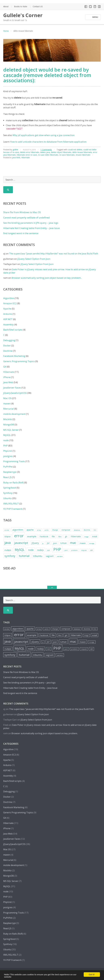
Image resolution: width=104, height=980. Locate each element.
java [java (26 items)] (8, 543)
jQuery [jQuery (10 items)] (35, 543)
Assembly (8, 324)
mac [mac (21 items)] (73, 543)
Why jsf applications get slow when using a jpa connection (43, 135)
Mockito (8, 419)
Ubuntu (7, 498)
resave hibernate (83, 155)
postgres (8, 456)
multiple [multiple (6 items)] (8, 550)
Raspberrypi (10, 472)
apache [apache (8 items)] (30, 530)
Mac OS (7, 398)
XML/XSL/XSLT (11, 504)
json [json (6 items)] (55, 543)
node (6, 440)
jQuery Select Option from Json (34, 259)
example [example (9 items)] (32, 536)
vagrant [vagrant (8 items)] (50, 556)
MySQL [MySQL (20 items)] (20, 550)
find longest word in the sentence (21, 233)
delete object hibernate (61, 152)
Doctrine (8, 351)
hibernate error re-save (27, 155)
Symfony (8, 493)
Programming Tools (14, 461)
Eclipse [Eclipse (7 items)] (8, 536)
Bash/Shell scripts (13, 330)
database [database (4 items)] (77, 530)
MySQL (7, 435)
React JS (7, 477)
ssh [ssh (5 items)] (91, 550)
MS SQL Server (11, 430)
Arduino (8, 314)
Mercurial (9, 409)
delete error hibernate (30, 152)
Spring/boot (10, 488)
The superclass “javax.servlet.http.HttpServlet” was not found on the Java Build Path (54, 253)
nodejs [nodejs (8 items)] (40, 550)
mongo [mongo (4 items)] (92, 543)
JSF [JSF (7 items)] (48, 543)
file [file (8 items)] (53, 536)
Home (6, 31)
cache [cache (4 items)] (46, 530)
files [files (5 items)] (60, 537)
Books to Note (21, 6)
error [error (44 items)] (19, 536)
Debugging (9, 340)
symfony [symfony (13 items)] (10, 556)
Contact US (38, 6)
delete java (45, 152)
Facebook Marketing (14, 356)
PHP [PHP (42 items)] (57, 549)
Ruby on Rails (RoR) (13, 482)
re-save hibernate (67, 155)
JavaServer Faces (12, 388)
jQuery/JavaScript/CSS (15, 393)
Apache (7, 309)
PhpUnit (8, 451)
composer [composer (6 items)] (66, 530)
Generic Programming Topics (19, 361)
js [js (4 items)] (43, 543)
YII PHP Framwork (13, 509)
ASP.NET (8, 319)
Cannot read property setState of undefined (26, 218)
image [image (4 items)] (86, 537)
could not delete (75, 150)
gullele (15, 150)
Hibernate (26, 158)
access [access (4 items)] (7, 530)
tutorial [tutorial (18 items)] (24, 556)
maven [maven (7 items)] (83, 543)
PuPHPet (8, 467)
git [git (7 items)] (66, 536)
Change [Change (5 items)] (55, 530)
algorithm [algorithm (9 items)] (18, 530)
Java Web (16, 158)
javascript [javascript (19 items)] (21, 543)
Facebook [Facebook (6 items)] (44, 536)
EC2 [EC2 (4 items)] (95, 530)
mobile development (14, 414)
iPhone (7, 377)
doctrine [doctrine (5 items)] (87, 530)
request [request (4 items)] (84, 550)
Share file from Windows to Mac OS (22, 212)
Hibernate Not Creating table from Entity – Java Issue (31, 228)
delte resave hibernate (82, 152)
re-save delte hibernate (48, 155)
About (6, 6)
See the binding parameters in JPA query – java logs (31, 223)
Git (5, 367)
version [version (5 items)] (60, 556)
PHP (5, 446)
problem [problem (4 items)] (74, 550)
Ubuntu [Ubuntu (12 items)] (38, 556)
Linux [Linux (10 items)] (63, 543)
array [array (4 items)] (39, 530)
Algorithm (9, 298)
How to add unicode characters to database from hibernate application (48, 142)
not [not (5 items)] (49, 550)
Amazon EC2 (10, 303)
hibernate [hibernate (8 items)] (76, 536)
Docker (7, 346)
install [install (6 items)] (95, 536)
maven (7, 403)
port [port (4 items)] (66, 550)
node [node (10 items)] (31, 550)
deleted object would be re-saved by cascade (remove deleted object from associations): (47, 75)
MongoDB (9, 425)
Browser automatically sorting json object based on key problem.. (47, 278)
